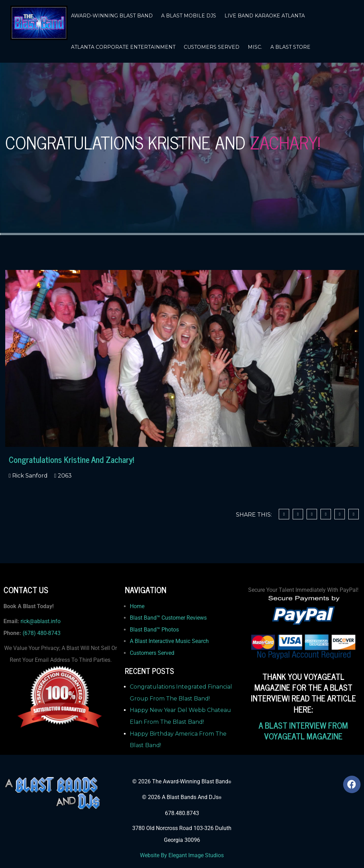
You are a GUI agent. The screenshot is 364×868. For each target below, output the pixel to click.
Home (137, 606)
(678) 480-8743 (42, 633)
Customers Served (152, 653)
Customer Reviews (184, 618)
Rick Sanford (29, 476)
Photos (170, 630)
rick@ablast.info (41, 621)
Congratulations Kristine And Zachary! (71, 459)
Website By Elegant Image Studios (182, 855)
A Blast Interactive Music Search (169, 641)
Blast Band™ (146, 618)
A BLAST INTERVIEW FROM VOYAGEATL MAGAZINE (303, 730)
